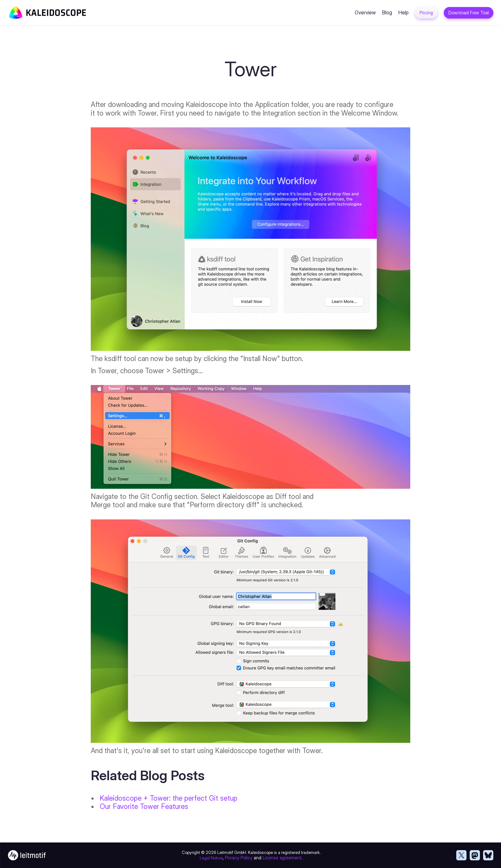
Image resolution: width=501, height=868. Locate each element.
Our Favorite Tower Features (144, 806)
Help (404, 12)
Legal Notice (211, 858)
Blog (387, 12)
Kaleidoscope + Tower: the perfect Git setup (169, 798)
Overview (365, 12)
